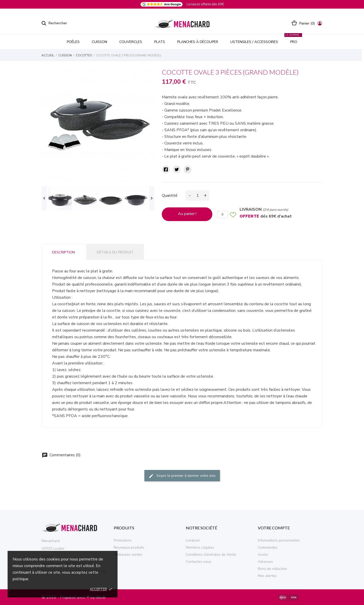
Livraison (193, 540)
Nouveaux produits (129, 547)
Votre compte (274, 528)
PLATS (160, 42)
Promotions (123, 540)
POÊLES (73, 42)
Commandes (268, 547)
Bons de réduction (272, 569)
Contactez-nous (199, 562)
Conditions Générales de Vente (211, 555)
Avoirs (263, 555)
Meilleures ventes (128, 555)
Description (63, 252)
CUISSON (99, 42)
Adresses (265, 562)
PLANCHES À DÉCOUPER (198, 42)
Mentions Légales (200, 547)
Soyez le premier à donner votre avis (182, 476)
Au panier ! (187, 214)
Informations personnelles (279, 540)
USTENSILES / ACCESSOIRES (254, 42)
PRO (293, 39)
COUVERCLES (131, 42)
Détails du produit (115, 252)
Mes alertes (267, 576)
